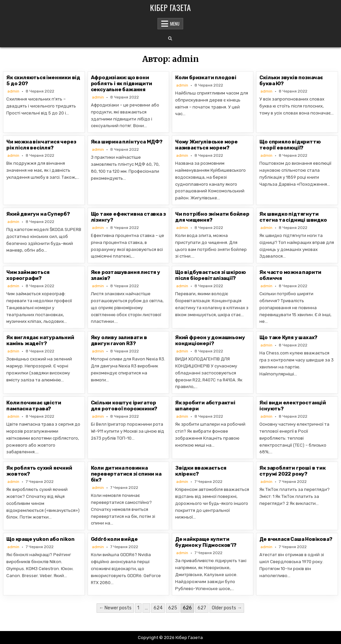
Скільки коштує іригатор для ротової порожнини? (124, 406)
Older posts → (227, 608)
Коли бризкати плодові (206, 78)
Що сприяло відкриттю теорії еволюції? (290, 145)
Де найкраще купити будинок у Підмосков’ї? (206, 542)
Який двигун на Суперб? (38, 214)
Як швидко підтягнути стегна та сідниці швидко (293, 217)
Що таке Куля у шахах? (288, 337)
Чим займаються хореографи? (28, 275)
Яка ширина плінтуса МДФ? (127, 142)
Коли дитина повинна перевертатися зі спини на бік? (126, 474)
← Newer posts (115, 608)
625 (173, 608)
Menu (175, 24)
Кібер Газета (170, 7)
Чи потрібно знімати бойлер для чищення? (212, 217)
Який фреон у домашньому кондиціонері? (210, 340)
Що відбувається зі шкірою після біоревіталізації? (210, 275)
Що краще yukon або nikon (40, 539)
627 (202, 608)
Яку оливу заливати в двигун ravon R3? (119, 340)
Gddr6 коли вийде (114, 539)
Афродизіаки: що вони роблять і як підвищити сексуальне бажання (122, 84)
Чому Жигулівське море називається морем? (206, 145)
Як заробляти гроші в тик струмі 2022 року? (292, 471)
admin (13, 91)
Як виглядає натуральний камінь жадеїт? (40, 340)
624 (158, 608)
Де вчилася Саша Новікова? (296, 539)
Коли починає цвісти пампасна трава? (34, 406)
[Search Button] (170, 39)
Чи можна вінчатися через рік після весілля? (41, 145)
